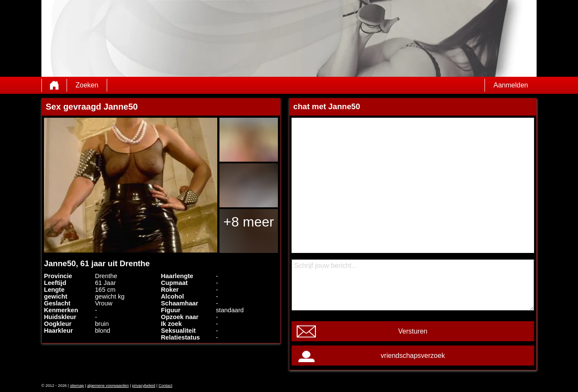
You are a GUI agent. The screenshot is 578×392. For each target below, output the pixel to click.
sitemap (77, 386)
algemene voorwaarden (108, 386)
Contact (165, 386)
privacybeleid (143, 386)
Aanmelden (511, 85)
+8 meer (248, 222)
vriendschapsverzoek (413, 356)
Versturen (413, 331)
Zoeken (87, 85)
